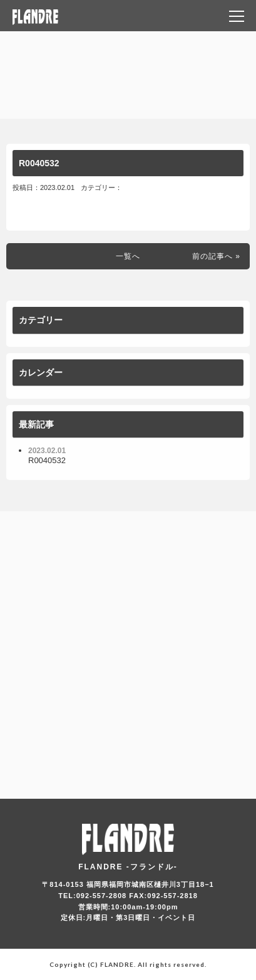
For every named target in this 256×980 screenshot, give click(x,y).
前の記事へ (212, 256)
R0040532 (39, 163)
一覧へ (128, 256)
